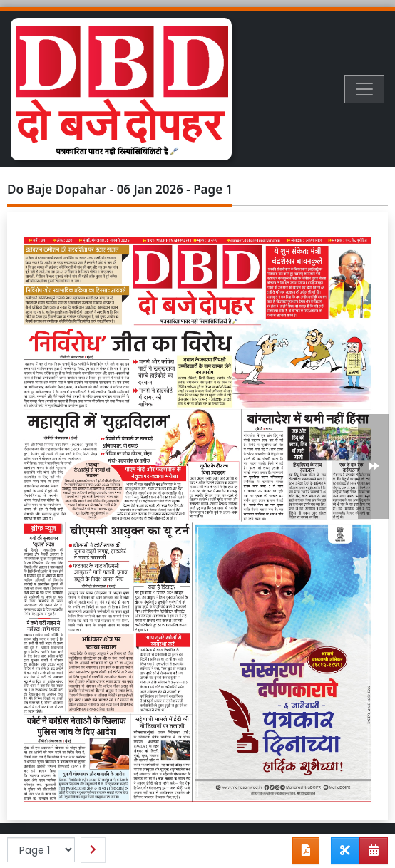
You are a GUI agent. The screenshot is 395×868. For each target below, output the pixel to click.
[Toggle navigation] (364, 89)
